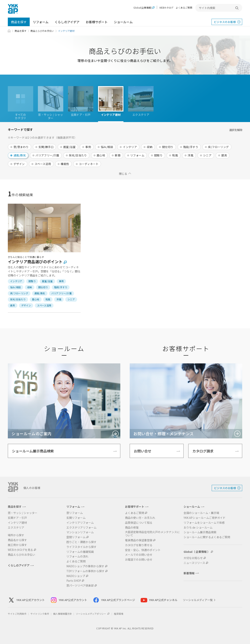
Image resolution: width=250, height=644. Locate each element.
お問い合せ (143, 451)
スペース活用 (43, 164)
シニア (207, 155)
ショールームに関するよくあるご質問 (207, 537)
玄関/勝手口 (46, 147)
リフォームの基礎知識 (80, 552)
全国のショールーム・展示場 (201, 513)
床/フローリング (218, 147)
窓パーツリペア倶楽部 (80, 586)
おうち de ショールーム (198, 528)
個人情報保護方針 (62, 614)
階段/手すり (191, 147)
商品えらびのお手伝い (42, 31)
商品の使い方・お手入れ (140, 518)
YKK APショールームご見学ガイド (204, 518)
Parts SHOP (74, 581)
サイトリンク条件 (40, 614)
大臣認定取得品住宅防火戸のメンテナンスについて (152, 534)
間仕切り (168, 147)
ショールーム (123, 22)
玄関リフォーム (76, 518)
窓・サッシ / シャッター (23, 513)
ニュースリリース (194, 563)
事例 (88, 147)
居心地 (101, 155)
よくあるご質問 (184, 8)
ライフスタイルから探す (81, 547)
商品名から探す (17, 540)
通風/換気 (20, 155)
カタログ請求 (203, 451)
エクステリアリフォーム (81, 528)
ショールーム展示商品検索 (33, 451)
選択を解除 (236, 130)
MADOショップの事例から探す (85, 566)
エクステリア (16, 528)
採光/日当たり (78, 155)
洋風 (191, 155)
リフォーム (41, 22)
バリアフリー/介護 (47, 155)
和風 (175, 155)
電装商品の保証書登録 (139, 540)
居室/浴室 (69, 147)
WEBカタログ (166, 8)
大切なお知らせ (193, 558)
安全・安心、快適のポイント (143, 550)
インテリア (130, 147)
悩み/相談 (107, 147)
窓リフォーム (75, 513)
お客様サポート (97, 22)
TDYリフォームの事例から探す (85, 571)
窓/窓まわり (21, 147)
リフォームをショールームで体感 (204, 523)
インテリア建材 (17, 523)
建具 (224, 155)
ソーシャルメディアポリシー (93, 614)
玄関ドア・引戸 (17, 518)
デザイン (19, 164)
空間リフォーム (76, 537)
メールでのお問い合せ (139, 555)
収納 (150, 147)
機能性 (65, 164)
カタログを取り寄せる (139, 545)
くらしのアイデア (67, 22)
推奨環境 (119, 614)
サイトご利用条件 (17, 614)
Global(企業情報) (143, 8)
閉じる (123, 174)
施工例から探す (17, 545)
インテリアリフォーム (80, 523)
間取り (158, 155)
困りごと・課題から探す (81, 542)
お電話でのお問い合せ (139, 560)
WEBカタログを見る (20, 550)
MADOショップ (76, 576)
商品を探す (19, 22)
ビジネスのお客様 (225, 22)
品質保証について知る (139, 523)
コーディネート (89, 164)
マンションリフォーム (80, 532)
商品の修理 (132, 528)
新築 (118, 155)
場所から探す (16, 535)
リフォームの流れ (77, 556)
